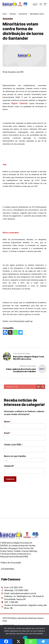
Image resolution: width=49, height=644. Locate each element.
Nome (8, 422)
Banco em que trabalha (15, 456)
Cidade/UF (9, 466)
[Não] (46, 635)
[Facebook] (5, 332)
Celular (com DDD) (13, 445)
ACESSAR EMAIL (7, 569)
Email (7, 433)
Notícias (13, 14)
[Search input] (21, 387)
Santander (23, 14)
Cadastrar (10, 479)
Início (5, 14)
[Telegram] (20, 332)
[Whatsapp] (15, 332)
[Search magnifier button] (43, 387)
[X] (10, 332)
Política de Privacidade (11, 563)
